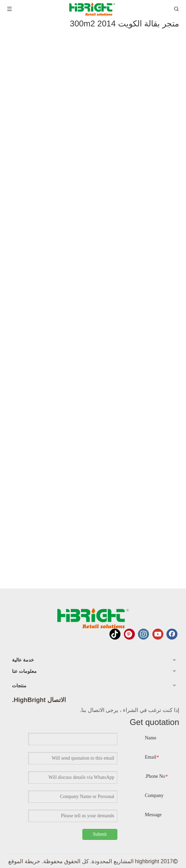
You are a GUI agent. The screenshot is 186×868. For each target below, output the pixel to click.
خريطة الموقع (24, 861)
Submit (100, 834)
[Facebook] (172, 634)
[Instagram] (143, 634)
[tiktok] (115, 634)
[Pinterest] (129, 634)
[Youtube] (158, 634)
